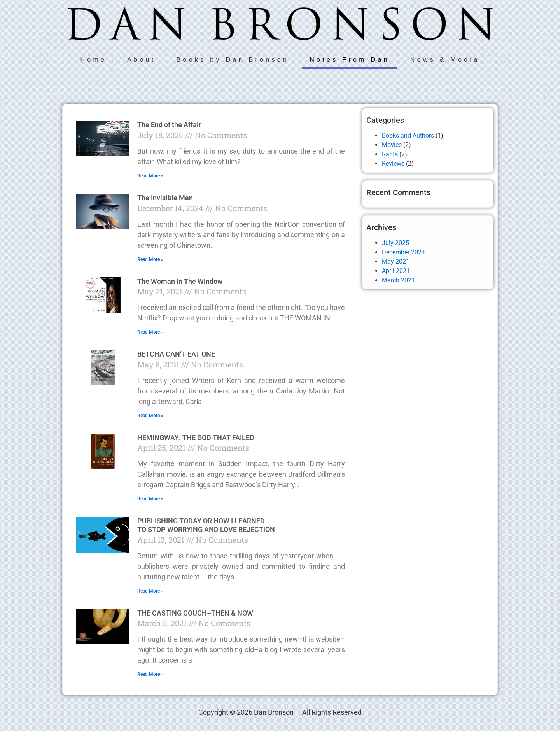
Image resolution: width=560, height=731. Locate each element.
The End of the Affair (169, 125)
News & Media (445, 60)
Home (93, 60)
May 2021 (396, 261)
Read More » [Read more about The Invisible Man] (150, 259)
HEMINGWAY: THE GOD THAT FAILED (196, 438)
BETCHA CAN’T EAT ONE (176, 354)
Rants (390, 154)
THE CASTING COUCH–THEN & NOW (195, 613)
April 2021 (396, 271)
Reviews (393, 164)
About (141, 60)
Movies (392, 145)
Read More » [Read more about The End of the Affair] (150, 176)
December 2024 (403, 252)
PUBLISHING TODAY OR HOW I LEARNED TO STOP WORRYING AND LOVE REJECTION (206, 525)
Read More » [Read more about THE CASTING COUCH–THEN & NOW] (150, 674)
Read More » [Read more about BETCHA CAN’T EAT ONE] (150, 416)
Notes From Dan (350, 60)
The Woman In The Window (180, 281)
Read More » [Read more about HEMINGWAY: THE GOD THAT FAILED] (150, 499)
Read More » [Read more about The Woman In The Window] (150, 332)
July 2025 (395, 243)
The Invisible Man (165, 198)
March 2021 (398, 280)
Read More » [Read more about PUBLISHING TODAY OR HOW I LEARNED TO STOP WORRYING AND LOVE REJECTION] (150, 591)
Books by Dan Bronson (233, 60)
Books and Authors (408, 136)
